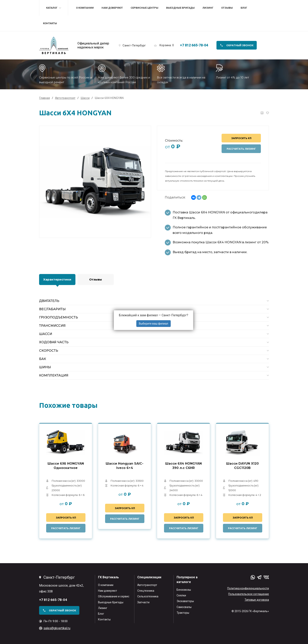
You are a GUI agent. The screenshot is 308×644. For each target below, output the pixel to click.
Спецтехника (146, 591)
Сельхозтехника (148, 596)
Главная (44, 98)
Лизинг (208, 8)
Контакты (50, 23)
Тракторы (183, 613)
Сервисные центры (144, 8)
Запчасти (143, 602)
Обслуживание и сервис (114, 596)
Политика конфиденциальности (248, 588)
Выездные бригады (180, 8)
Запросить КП (241, 138)
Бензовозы (184, 590)
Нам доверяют (112, 8)
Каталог (52, 8)
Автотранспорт (147, 585)
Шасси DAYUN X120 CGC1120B (242, 466)
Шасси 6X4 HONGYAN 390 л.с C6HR (183, 466)
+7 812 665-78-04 (194, 45)
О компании (85, 8)
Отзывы (227, 8)
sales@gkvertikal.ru (57, 628)
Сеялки (181, 595)
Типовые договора (257, 600)
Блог (244, 8)
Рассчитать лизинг (241, 149)
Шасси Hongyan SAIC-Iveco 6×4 (125, 466)
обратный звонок (240, 45)
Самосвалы (184, 607)
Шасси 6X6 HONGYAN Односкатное (66, 466)
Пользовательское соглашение (249, 594)
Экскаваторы (185, 601)
